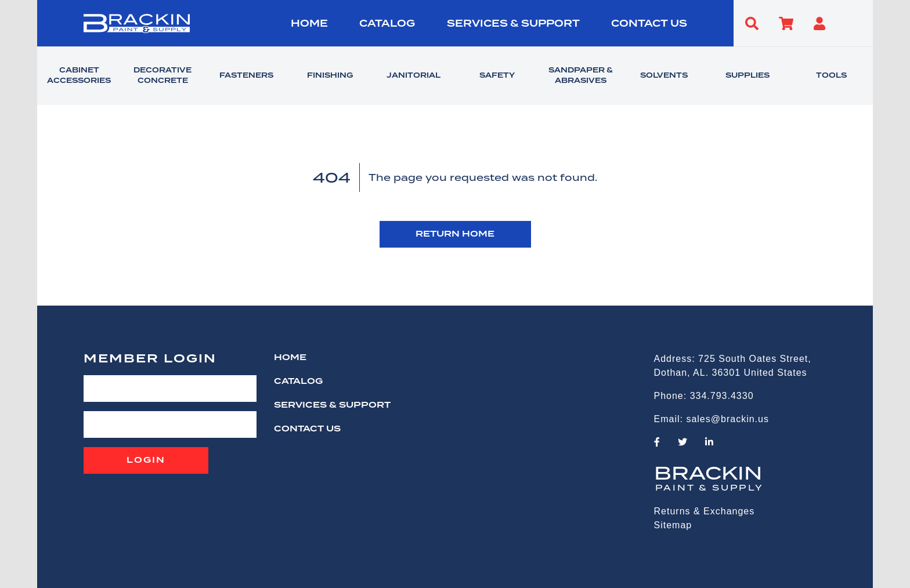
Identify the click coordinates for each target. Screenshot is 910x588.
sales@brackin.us (727, 419)
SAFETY (497, 76)
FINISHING (330, 76)
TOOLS (831, 76)
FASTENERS (246, 76)
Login (146, 460)
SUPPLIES (748, 76)
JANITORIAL (414, 76)
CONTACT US (649, 24)
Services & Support (513, 24)
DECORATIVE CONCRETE (162, 76)
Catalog (387, 24)
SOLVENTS (664, 76)
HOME (309, 24)
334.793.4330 (722, 396)
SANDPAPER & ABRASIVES (581, 76)
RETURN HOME (455, 234)
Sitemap (673, 525)
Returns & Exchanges (705, 511)
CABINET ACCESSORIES (79, 76)
